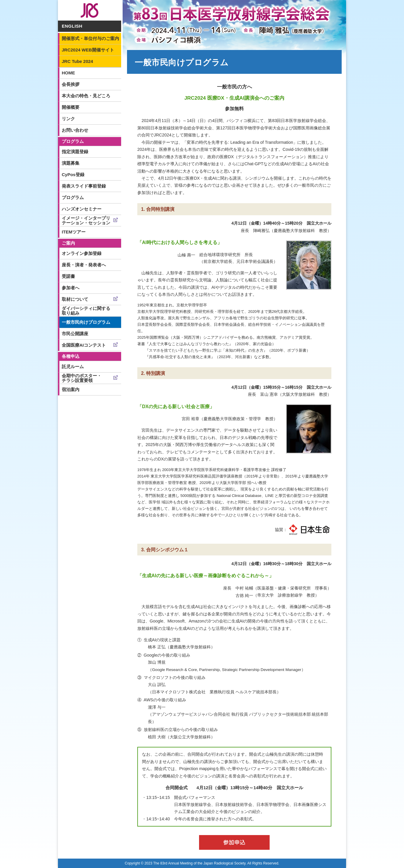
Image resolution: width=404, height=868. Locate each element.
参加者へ (71, 288)
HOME (68, 73)
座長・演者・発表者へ (84, 265)
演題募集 (71, 163)
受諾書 (68, 276)
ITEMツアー (74, 232)
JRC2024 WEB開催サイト (88, 50)
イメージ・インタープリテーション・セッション (86, 221)
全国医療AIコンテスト (84, 345)
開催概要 (71, 107)
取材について (75, 299)
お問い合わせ (75, 130)
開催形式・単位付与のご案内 (90, 38)
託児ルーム (73, 367)
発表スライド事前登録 (84, 186)
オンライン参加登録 (82, 253)
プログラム (73, 197)
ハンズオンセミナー (82, 209)
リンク (68, 119)
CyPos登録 (73, 175)
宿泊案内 (71, 389)
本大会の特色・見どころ (86, 96)
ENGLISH (72, 26)
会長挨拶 (71, 84)
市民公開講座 (75, 334)
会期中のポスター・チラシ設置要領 (82, 378)
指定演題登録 (75, 152)
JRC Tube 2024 (77, 61)
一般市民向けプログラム (86, 322)
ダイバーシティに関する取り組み (86, 311)
